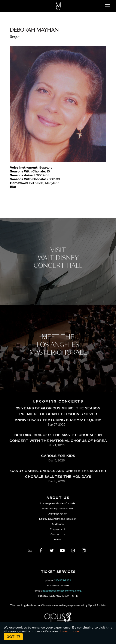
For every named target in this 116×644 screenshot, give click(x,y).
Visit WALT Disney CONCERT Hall (58, 258)
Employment (58, 529)
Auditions (58, 524)
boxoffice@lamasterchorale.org (62, 590)
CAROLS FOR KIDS (58, 456)
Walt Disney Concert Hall (58, 508)
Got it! (13, 637)
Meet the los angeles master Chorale (58, 345)
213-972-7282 (62, 580)
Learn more (70, 631)
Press (58, 539)
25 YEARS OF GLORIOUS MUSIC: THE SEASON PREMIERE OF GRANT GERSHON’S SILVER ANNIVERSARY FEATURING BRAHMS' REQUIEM (58, 414)
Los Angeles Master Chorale (58, 503)
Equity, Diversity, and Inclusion (58, 519)
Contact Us (58, 534)
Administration (58, 513)
